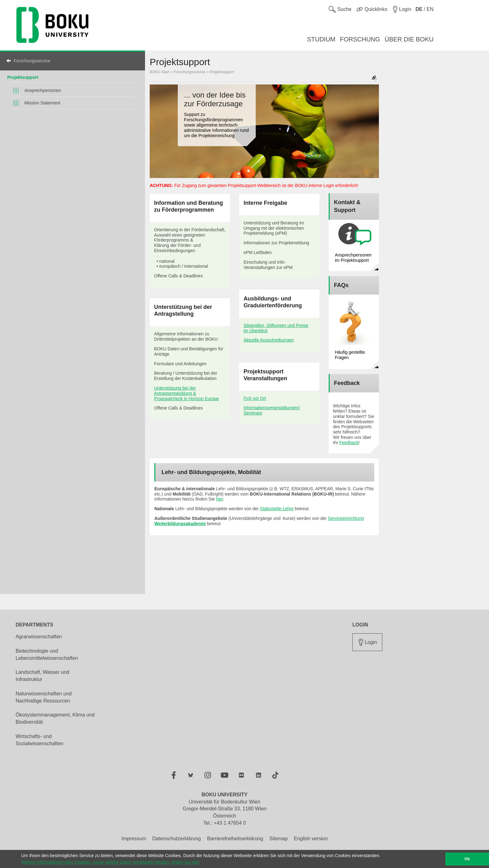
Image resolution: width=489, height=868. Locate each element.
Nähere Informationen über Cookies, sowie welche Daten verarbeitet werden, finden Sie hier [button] (110, 862)
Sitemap (279, 839)
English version (311, 839)
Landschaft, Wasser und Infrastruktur (42, 676)
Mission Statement (42, 103)
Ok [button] (467, 859)
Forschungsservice (32, 61)
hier (220, 499)
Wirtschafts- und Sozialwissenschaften (39, 740)
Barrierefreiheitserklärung (235, 839)
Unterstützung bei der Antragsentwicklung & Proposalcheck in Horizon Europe (186, 393)
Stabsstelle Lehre (277, 509)
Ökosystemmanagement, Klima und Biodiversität (55, 718)
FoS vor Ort (255, 398)
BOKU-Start (160, 72)
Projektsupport (23, 77)
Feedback (349, 443)
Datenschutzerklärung (177, 839)
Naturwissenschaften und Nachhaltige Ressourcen (44, 697)
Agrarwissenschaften (39, 637)
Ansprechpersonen (43, 90)
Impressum (134, 839)
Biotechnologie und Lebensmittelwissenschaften (47, 655)
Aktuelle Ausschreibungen (269, 340)
